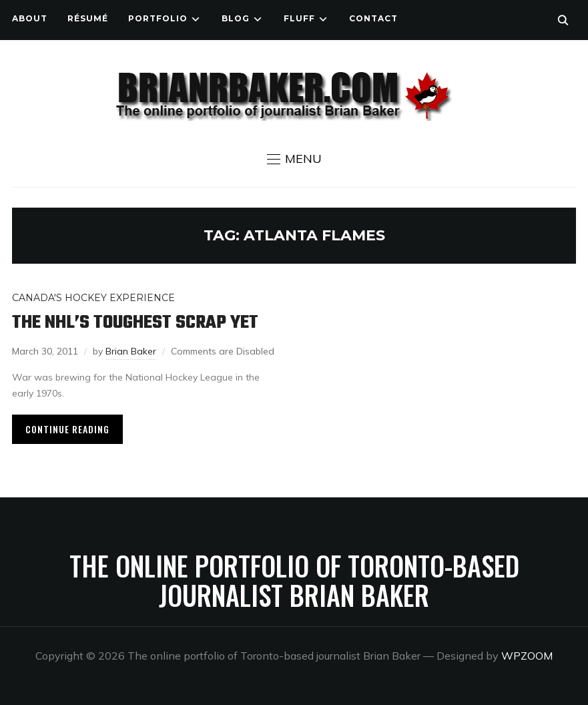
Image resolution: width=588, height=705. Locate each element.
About (30, 18)
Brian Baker (131, 351)
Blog (236, 18)
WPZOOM (527, 656)
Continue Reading (67, 429)
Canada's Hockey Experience (93, 298)
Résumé (88, 18)
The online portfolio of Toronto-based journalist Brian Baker (294, 580)
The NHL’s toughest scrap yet (135, 323)
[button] (294, 159)
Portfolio (158, 18)
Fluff (299, 18)
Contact (373, 18)
